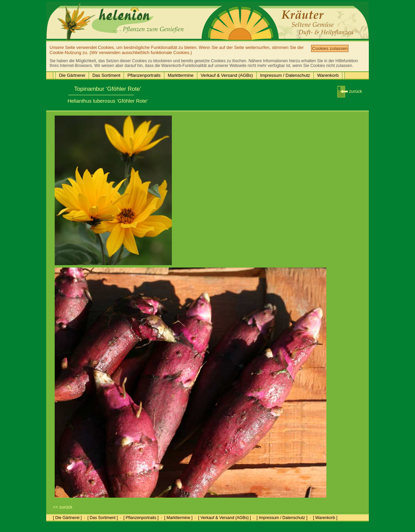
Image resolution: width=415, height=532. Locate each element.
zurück (350, 91)
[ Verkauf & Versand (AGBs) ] (225, 518)
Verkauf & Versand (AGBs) (227, 75)
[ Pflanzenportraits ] (141, 518)
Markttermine (181, 75)
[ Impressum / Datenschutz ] (282, 518)
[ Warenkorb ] (325, 518)
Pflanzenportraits (144, 75)
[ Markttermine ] (178, 518)
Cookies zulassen (330, 48)
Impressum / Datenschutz (285, 75)
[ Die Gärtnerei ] (67, 518)
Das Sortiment (106, 75)
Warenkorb (328, 75)
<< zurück (63, 507)
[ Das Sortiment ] (102, 518)
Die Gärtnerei (72, 75)
